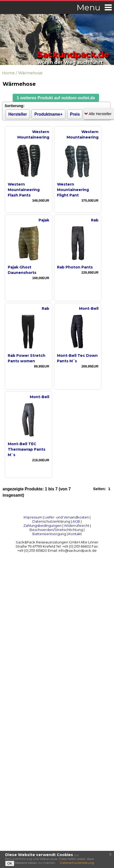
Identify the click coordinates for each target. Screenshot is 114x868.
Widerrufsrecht (77, 525)
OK (10, 863)
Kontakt (75, 534)
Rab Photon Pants (75, 267)
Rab (95, 220)
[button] (56, 98)
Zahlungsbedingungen (42, 525)
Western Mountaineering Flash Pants (24, 190)
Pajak (44, 220)
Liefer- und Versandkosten (67, 517)
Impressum (33, 517)
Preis (75, 114)
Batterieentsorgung (49, 534)
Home (8, 73)
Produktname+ (49, 114)
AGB (76, 521)
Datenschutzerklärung (51, 521)
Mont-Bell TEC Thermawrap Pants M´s (27, 449)
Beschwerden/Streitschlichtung (56, 530)
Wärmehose (30, 73)
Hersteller (18, 114)
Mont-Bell (89, 308)
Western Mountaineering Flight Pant (73, 190)
